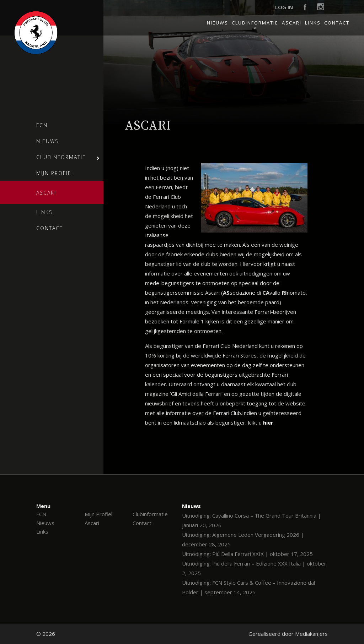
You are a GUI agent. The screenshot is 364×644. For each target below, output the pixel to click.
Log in (284, 7)
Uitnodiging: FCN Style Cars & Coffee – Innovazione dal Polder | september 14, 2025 (248, 587)
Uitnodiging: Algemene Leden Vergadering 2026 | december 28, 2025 (243, 539)
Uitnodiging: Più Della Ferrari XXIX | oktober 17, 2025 (247, 554)
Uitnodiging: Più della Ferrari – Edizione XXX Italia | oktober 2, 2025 (254, 568)
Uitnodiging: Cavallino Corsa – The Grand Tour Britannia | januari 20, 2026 (251, 520)
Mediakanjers (311, 634)
